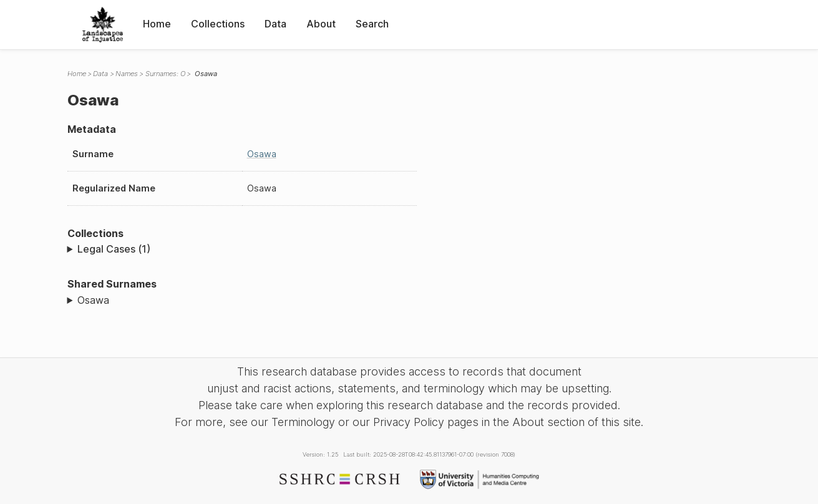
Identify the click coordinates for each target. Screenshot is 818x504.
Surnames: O (165, 74)
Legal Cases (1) (114, 249)
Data (275, 24)
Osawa (262, 154)
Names (127, 74)
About (321, 24)
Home (157, 24)
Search (372, 24)
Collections (218, 24)
